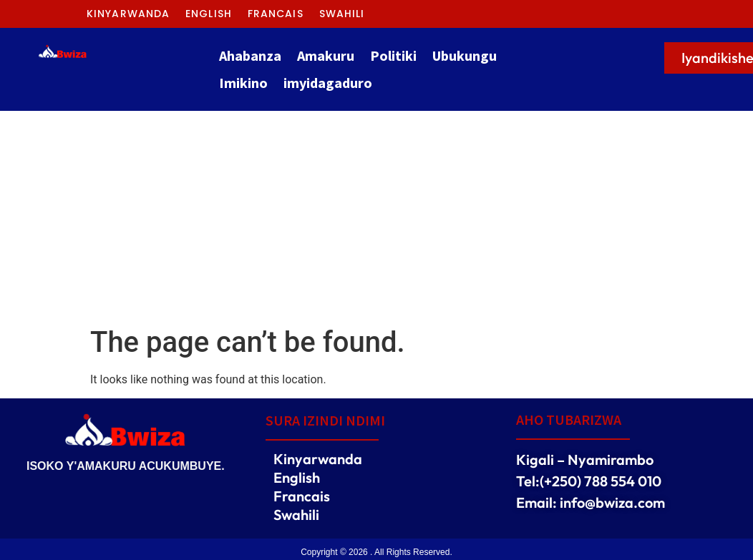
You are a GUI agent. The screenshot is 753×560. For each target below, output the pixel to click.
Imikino (243, 83)
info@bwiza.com (612, 502)
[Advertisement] (376, 218)
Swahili (342, 14)
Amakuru (326, 55)
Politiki (393, 55)
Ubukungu (465, 55)
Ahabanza (250, 55)
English (209, 14)
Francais (276, 14)
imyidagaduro (328, 83)
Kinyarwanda (128, 14)
